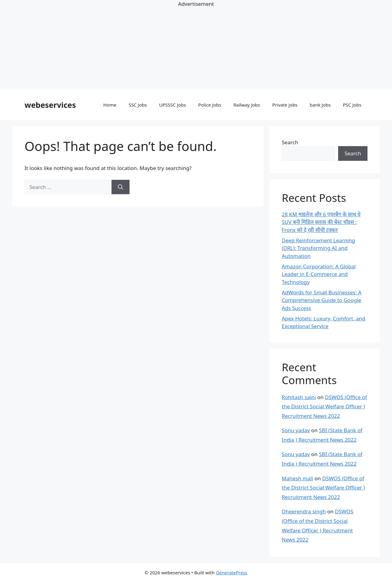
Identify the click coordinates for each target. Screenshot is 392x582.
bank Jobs (320, 105)
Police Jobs (210, 105)
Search (290, 142)
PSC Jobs (352, 105)
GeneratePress (232, 573)
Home (110, 105)
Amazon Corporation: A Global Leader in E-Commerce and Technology (319, 274)
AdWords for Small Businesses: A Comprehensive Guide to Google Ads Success (322, 300)
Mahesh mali (297, 478)
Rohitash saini (299, 397)
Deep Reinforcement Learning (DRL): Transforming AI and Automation (318, 248)
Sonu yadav (296, 430)
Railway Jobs (247, 105)
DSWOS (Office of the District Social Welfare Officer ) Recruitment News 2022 (324, 406)
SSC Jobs (138, 105)
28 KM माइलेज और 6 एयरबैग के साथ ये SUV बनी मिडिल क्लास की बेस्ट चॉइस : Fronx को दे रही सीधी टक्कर (321, 222)
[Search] (121, 187)
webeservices (50, 105)
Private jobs (285, 105)
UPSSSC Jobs (172, 105)
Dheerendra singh (304, 511)
